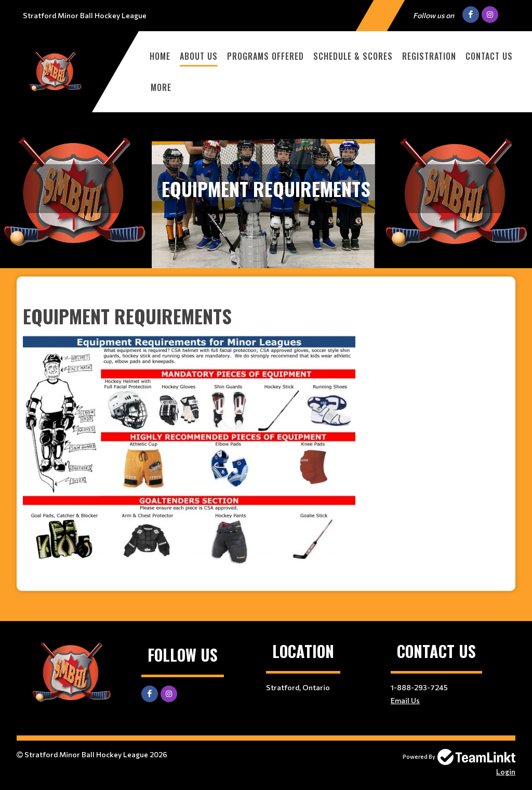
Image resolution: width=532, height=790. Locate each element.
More (161, 87)
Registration (429, 56)
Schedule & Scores (353, 56)
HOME (160, 56)
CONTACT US (489, 56)
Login (506, 772)
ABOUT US (199, 56)
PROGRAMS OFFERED (265, 56)
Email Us (405, 700)
